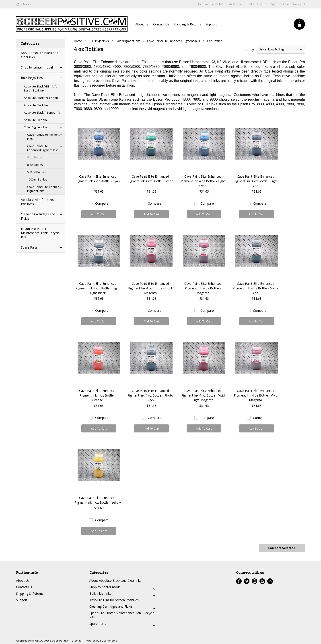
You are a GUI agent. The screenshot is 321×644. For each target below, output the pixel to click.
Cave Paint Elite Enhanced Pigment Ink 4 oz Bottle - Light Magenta (150, 288)
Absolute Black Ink (36, 105)
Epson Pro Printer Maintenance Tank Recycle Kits (40, 233)
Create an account (294, 4)
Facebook (239, 581)
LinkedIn (270, 581)
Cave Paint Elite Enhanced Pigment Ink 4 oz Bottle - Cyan (98, 179)
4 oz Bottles (35, 157)
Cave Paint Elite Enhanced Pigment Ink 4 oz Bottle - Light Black (255, 181)
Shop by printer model (37, 67)
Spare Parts (29, 247)
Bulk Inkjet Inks (32, 78)
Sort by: (249, 50)
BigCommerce (108, 641)
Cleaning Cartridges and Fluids (38, 216)
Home (78, 41)
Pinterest (254, 581)
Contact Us (161, 24)
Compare (102, 203)
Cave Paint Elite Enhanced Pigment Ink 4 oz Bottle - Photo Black (150, 395)
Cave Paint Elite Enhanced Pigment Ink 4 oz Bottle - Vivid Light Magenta (203, 395)
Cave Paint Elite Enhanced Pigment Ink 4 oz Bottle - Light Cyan (203, 181)
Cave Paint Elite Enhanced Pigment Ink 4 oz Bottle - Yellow (98, 500)
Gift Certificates (257, 4)
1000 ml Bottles (37, 179)
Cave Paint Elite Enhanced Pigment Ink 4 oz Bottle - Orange (98, 395)
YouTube (262, 581)
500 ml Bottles (36, 172)
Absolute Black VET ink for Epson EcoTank (41, 88)
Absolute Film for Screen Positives (39, 202)
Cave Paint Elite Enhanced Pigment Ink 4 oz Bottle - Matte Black (256, 288)
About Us (142, 24)
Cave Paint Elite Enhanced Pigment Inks (43, 148)
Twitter (247, 581)
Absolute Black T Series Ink (42, 112)
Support (211, 24)
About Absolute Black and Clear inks (40, 55)
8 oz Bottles (35, 165)
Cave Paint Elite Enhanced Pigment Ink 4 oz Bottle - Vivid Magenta (256, 395)
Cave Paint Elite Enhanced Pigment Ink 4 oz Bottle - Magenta (203, 288)
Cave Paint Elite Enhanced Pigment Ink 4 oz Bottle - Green (150, 179)
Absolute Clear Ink (36, 120)
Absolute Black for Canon (41, 98)
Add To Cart (99, 214)
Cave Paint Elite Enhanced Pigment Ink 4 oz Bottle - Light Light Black (98, 288)
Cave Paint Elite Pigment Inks (43, 137)
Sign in (275, 4)
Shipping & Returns (187, 24)
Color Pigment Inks (36, 127)
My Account (236, 4)
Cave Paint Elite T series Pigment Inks (43, 189)
